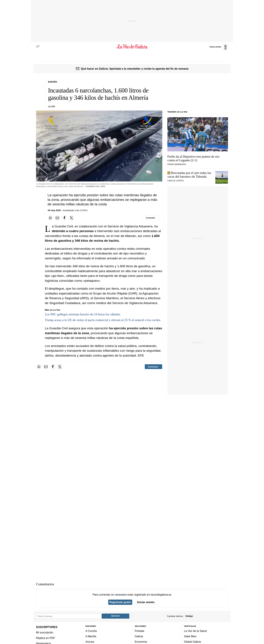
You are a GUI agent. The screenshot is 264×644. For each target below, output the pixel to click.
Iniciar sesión (146, 602)
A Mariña (91, 636)
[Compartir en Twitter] (72, 218)
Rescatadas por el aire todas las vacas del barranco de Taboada (189, 175)
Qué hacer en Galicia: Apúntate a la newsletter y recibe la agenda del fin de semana (135, 69)
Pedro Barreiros (177, 164)
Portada (139, 631)
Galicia (139, 636)
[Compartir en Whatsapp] (51, 218)
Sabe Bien (190, 636)
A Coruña (91, 631)
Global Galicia (192, 642)
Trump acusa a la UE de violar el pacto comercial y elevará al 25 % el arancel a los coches (103, 320)
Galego (189, 616)
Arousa (90, 642)
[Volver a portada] (132, 47)
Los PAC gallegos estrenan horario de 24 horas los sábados (83, 314)
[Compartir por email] (57, 218)
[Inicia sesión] (219, 47)
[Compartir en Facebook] (64, 218)
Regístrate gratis (120, 602)
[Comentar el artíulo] (151, 218)
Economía (141, 642)
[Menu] (38, 47)
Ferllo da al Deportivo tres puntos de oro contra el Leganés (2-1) (193, 158)
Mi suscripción (45, 632)
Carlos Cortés (176, 181)
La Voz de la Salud (195, 631)
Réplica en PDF (46, 638)
